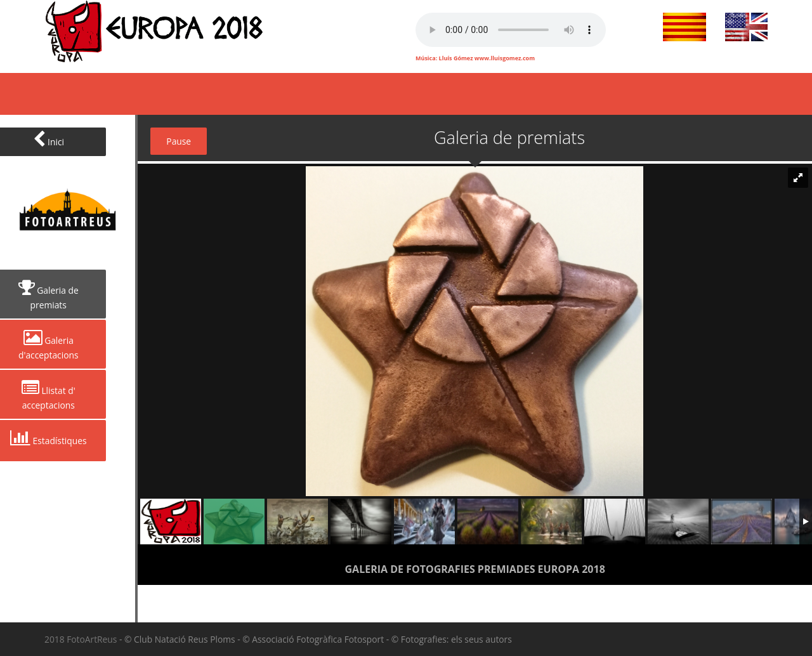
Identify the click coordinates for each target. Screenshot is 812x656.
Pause (179, 141)
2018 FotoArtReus (82, 639)
